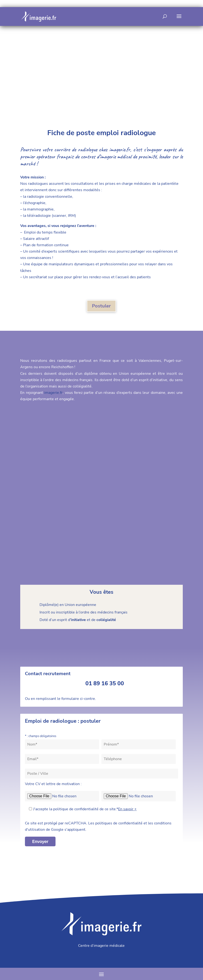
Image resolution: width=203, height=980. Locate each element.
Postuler (101, 306)
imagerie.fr (120, 149)
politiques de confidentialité (119, 823)
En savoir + (127, 809)
